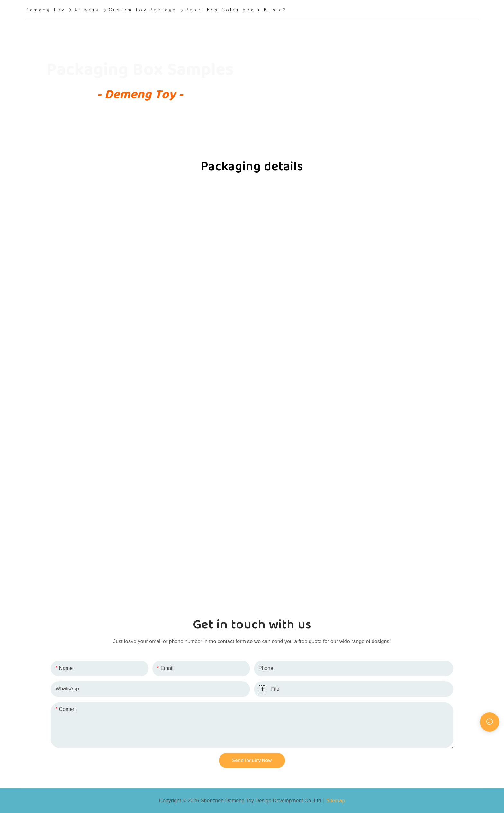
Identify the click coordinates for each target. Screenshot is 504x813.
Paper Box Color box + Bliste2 (236, 10)
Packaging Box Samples (140, 70)
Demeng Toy (45, 10)
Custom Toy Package (143, 10)
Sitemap (336, 801)
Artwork (87, 10)
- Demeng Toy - (140, 95)
